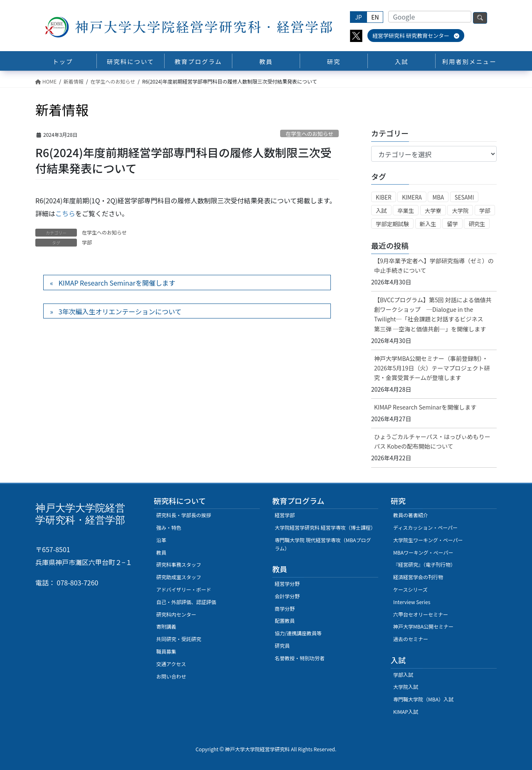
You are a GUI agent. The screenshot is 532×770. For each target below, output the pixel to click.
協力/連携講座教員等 (298, 633)
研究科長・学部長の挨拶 (184, 515)
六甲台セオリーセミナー (421, 614)
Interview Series (412, 602)
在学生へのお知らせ (309, 134)
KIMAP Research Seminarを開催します (117, 283)
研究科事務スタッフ (179, 564)
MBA (438, 197)
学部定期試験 (392, 224)
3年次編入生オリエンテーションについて (120, 311)
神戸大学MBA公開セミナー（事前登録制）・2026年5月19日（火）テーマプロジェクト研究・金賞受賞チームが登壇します (432, 368)
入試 (381, 211)
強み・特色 (169, 527)
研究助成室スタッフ (179, 577)
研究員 (282, 645)
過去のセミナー (411, 639)
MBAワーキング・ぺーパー (423, 552)
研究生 (477, 224)
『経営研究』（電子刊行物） (424, 564)
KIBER (384, 197)
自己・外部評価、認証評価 (186, 602)
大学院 (460, 211)
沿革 (161, 540)
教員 (161, 552)
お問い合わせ (171, 676)
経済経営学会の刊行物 (418, 577)
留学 (452, 224)
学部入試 (403, 675)
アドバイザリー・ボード (184, 589)
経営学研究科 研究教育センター (416, 36)
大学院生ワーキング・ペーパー (428, 540)
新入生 (428, 224)
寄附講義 (166, 626)
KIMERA (412, 197)
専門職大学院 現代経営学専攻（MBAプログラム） (323, 544)
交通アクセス (171, 664)
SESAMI (464, 197)
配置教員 (285, 621)
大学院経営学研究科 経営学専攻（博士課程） (325, 527)
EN (375, 17)
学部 (87, 242)
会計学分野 (287, 596)
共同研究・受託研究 (179, 639)
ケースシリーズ (410, 589)
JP (358, 17)
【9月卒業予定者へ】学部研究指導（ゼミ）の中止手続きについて (434, 265)
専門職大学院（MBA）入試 (423, 699)
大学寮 (433, 211)
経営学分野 (287, 584)
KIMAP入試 (406, 712)
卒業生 (406, 211)
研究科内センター (176, 614)
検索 (480, 18)
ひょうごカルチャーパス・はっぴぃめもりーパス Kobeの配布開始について (432, 441)
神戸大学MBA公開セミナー (423, 626)
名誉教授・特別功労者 (300, 658)
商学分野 (285, 608)
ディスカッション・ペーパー (425, 527)
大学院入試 (406, 687)
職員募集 (166, 651)
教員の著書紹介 (411, 515)
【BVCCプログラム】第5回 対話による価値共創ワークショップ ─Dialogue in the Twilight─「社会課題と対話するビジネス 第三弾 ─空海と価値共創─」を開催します (433, 314)
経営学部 (285, 515)
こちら (65, 213)
